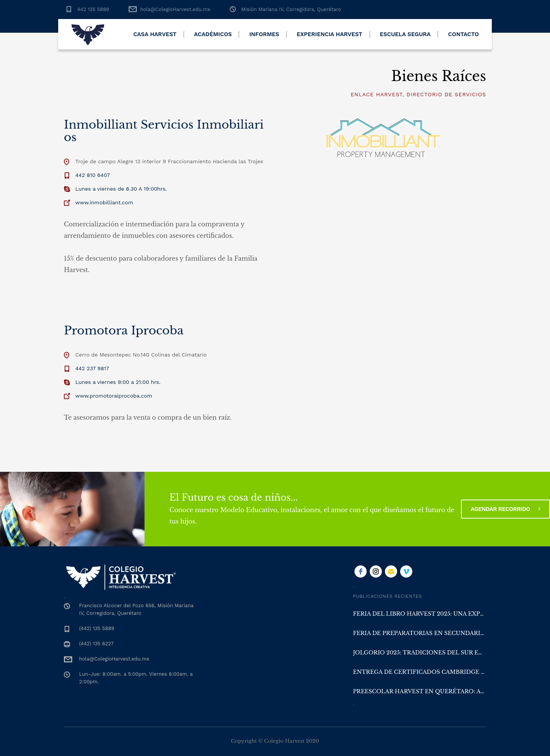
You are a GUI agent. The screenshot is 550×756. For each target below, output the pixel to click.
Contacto (463, 34)
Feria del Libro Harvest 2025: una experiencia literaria (420, 614)
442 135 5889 (93, 9)
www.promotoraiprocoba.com (114, 396)
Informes (264, 34)
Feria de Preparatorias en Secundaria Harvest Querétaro (420, 633)
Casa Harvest (155, 34)
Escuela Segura (405, 34)
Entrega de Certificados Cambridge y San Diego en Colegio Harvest (420, 672)
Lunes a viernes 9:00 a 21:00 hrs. (118, 382)
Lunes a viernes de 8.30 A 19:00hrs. (121, 189)
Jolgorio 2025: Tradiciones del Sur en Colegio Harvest (420, 653)
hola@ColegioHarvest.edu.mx (175, 9)
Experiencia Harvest (330, 34)
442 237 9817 (92, 368)
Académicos (213, 34)
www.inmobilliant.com (104, 202)
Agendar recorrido (505, 509)
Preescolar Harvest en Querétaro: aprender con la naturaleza (420, 691)
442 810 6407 (93, 175)
